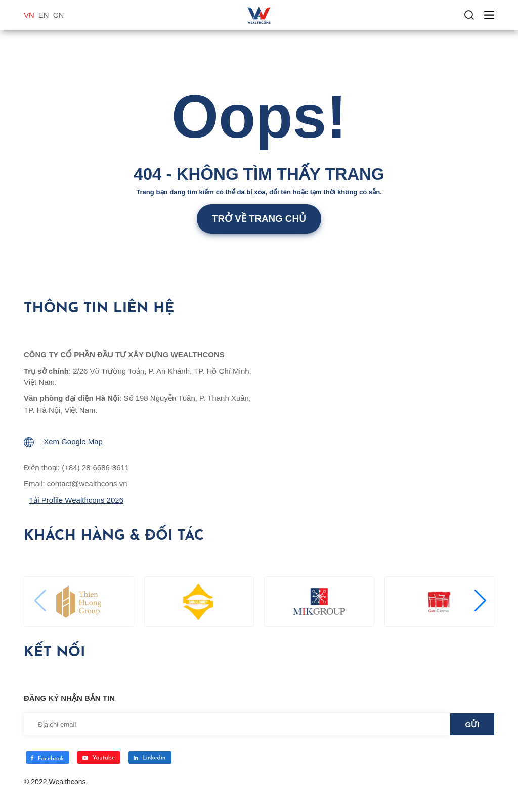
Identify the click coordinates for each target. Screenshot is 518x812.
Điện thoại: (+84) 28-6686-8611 (76, 467)
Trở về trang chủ (259, 219)
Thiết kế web (44, 792)
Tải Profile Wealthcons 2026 (76, 500)
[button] (479, 601)
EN (44, 15)
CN (59, 15)
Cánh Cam (95, 792)
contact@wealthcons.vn (87, 484)
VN (29, 15)
